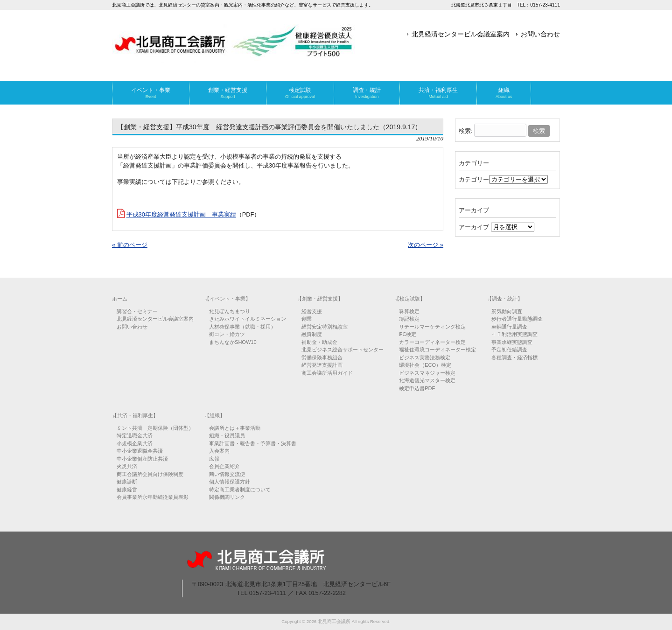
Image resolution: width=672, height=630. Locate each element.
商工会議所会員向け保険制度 (150, 474)
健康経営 (127, 490)
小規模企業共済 (135, 443)
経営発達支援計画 (322, 365)
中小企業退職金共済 (140, 451)
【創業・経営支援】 (320, 299)
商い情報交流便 (227, 474)
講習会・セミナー (137, 311)
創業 (307, 319)
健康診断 (127, 482)
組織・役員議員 (227, 435)
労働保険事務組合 (322, 357)
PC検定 (408, 334)
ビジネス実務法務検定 (425, 357)
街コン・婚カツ (227, 334)
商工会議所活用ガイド (327, 373)
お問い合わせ (540, 34)
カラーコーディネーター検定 (432, 342)
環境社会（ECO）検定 (425, 365)
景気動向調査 (507, 311)
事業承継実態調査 (512, 342)
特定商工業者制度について (240, 490)
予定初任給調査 (509, 350)
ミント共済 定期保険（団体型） (155, 428)
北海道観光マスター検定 (427, 380)
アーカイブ (474, 227)
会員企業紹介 (224, 466)
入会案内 (219, 451)
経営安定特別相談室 (325, 327)
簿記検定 (409, 319)
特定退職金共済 (135, 435)
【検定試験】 (410, 299)
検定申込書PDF (417, 388)
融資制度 (312, 334)
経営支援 (312, 311)
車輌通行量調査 (509, 327)
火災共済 (127, 466)
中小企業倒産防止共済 (142, 459)
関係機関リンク (227, 497)
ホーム (120, 299)
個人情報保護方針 (230, 482)
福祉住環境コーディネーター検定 (437, 350)
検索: (466, 131)
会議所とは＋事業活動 (235, 428)
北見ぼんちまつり (230, 311)
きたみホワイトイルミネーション (248, 319)
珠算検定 (409, 311)
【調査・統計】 (505, 299)
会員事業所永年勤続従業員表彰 (153, 497)
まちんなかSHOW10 (233, 342)
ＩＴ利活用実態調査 (514, 334)
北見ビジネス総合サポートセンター (343, 350)
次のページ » (426, 245)
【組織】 (215, 415)
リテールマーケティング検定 (432, 327)
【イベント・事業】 (227, 299)
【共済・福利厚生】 (135, 415)
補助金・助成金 (319, 342)
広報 (214, 459)
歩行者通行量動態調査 (517, 319)
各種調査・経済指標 (514, 357)
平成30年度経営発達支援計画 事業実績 (181, 214)
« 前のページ (130, 245)
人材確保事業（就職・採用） (242, 327)
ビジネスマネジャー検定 (427, 373)
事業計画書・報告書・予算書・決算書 (253, 443)
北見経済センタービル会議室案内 (461, 34)
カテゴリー (474, 179)
